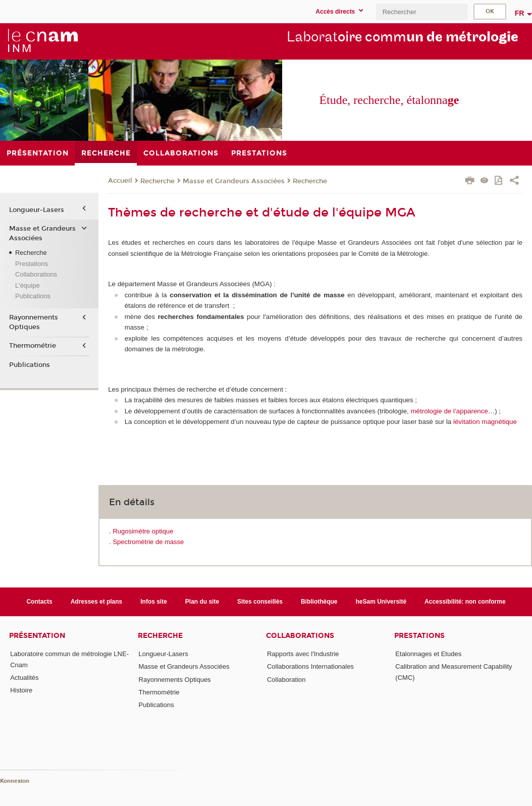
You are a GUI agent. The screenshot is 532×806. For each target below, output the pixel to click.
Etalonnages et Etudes (428, 654)
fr (520, 13)
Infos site (154, 602)
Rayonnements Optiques (34, 322)
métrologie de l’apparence (449, 411)
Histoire (21, 690)
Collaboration (286, 680)
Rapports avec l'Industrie (303, 654)
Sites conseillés (260, 602)
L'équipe (28, 285)
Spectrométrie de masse (148, 542)
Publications (33, 296)
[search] (421, 12)
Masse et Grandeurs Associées (234, 181)
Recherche (157, 181)
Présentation (37, 636)
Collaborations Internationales (310, 666)
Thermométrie (33, 346)
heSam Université (381, 602)
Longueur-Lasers (37, 210)
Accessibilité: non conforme (465, 602)
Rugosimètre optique (143, 531)
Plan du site (202, 602)
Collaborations (36, 274)
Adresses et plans (97, 602)
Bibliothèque (319, 602)
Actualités (24, 678)
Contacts (39, 602)
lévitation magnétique (485, 422)
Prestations (32, 264)
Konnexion (15, 781)
